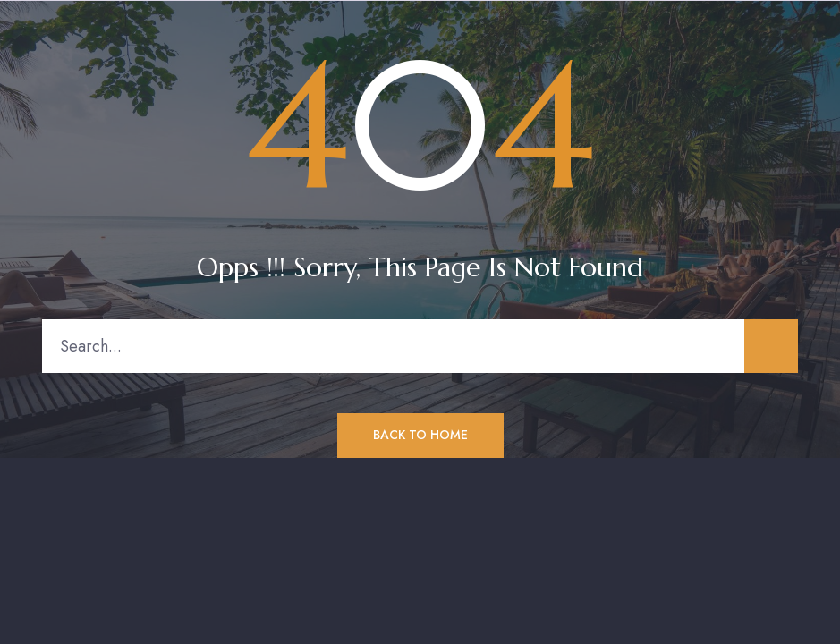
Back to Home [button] (420, 435)
